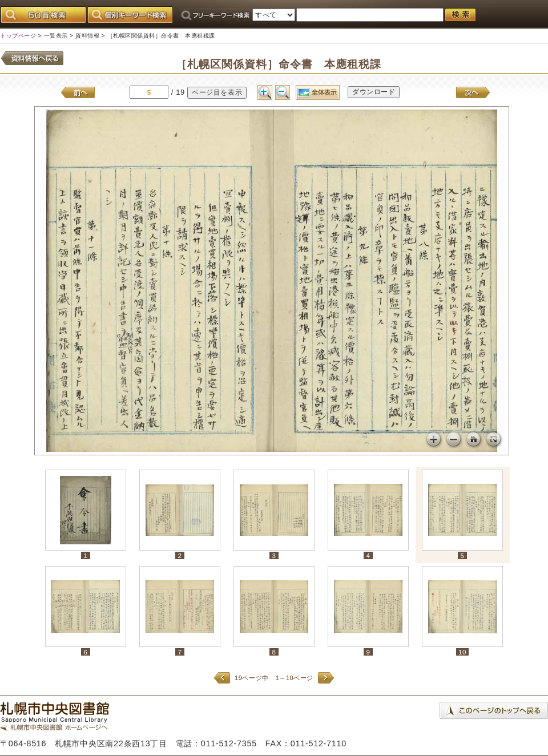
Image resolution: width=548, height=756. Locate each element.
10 (462, 652)
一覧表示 (56, 36)
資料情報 (87, 36)
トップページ (18, 36)
